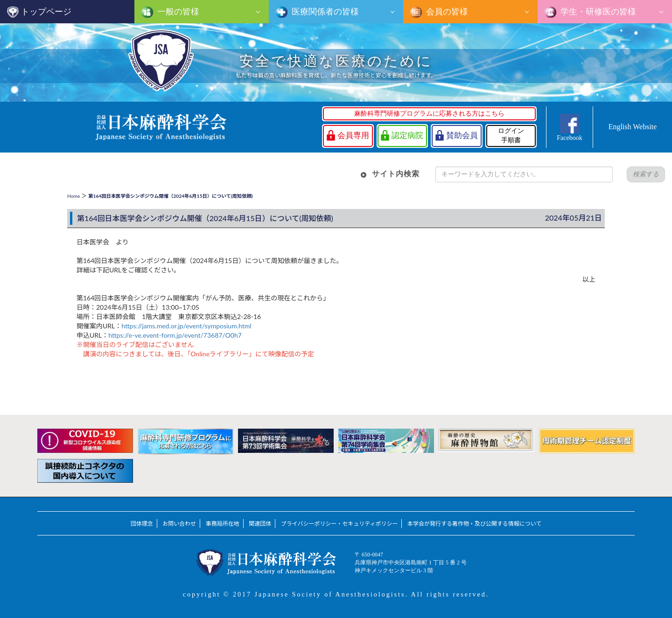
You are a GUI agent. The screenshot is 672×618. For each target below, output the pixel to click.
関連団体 (260, 524)
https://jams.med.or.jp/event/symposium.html (186, 326)
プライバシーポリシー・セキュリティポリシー (339, 524)
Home (73, 196)
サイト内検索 (396, 174)
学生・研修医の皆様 (597, 12)
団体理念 (142, 524)
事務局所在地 (223, 524)
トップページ (46, 12)
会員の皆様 (446, 12)
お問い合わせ (179, 524)
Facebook (569, 138)
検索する (646, 174)
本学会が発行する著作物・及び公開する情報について (474, 524)
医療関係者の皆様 (324, 12)
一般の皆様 (177, 12)
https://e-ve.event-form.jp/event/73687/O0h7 (175, 335)
